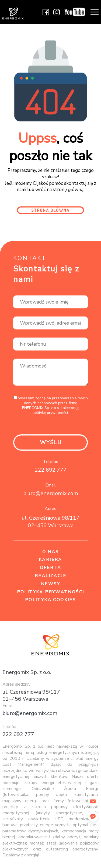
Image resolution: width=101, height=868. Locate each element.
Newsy (50, 584)
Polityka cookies (50, 600)
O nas (51, 552)
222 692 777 (51, 470)
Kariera (50, 560)
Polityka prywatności (51, 592)
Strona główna (51, 210)
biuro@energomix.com (51, 493)
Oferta (50, 568)
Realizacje (50, 576)
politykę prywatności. (51, 413)
